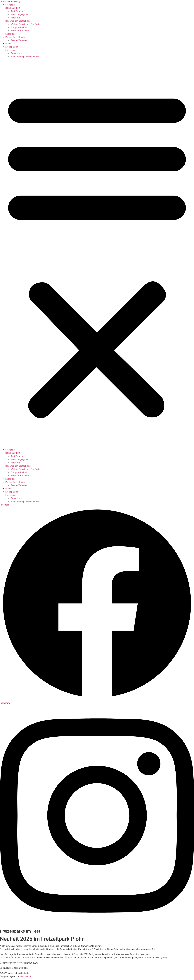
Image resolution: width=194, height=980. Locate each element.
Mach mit (15, 18)
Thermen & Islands (20, 31)
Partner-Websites (19, 40)
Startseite (10, 5)
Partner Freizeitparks (15, 37)
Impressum (11, 50)
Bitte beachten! (13, 8)
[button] (97, 253)
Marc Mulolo (26, 976)
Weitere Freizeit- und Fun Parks (26, 24)
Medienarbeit (12, 47)
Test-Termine (17, 11)
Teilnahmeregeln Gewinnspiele (25, 57)
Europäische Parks (20, 27)
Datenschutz (17, 53)
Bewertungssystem (20, 14)
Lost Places (11, 34)
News (8, 44)
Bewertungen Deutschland (18, 21)
